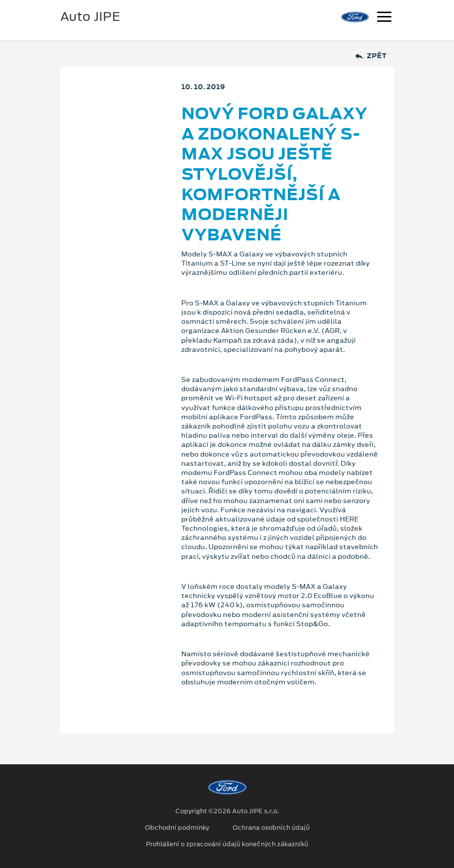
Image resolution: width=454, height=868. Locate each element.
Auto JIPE (90, 16)
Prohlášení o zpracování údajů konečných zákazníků (227, 844)
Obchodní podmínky (177, 828)
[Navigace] (384, 18)
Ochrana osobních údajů (271, 828)
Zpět (371, 56)
